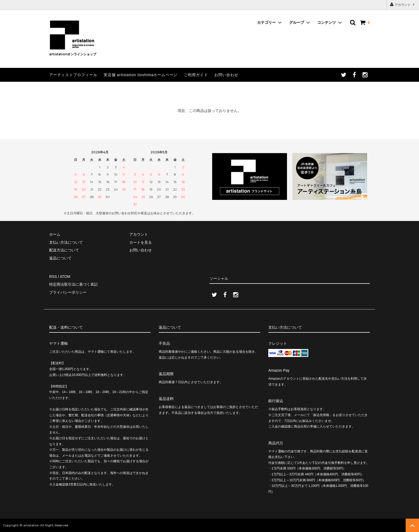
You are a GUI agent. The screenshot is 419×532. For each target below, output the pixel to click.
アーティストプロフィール (73, 75)
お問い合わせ (226, 75)
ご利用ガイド (196, 75)
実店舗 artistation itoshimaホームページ (141, 75)
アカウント (403, 4)
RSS (53, 277)
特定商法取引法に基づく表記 (73, 284)
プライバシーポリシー (68, 292)
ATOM (65, 277)
